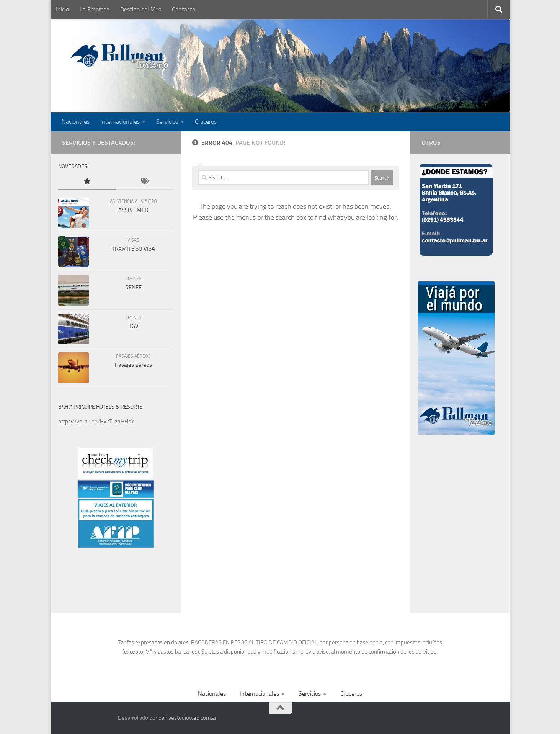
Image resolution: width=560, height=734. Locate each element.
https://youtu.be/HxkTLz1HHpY (96, 422)
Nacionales (76, 122)
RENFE (133, 288)
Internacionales (120, 122)
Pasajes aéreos (133, 365)
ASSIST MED (133, 210)
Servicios (167, 122)
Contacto (184, 9)
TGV (134, 326)
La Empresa (95, 9)
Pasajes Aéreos (133, 356)
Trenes (134, 279)
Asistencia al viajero (133, 201)
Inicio (62, 9)
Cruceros (206, 122)
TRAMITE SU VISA (133, 249)
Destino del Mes (141, 9)
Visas (133, 240)
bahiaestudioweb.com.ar (188, 718)
